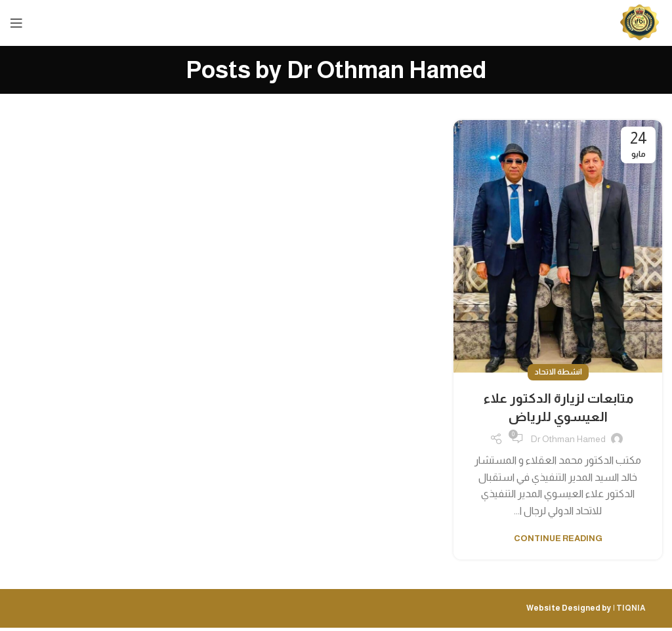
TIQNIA (631, 608)
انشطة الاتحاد (558, 372)
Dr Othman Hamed (387, 70)
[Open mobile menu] (16, 23)
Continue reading (558, 538)
